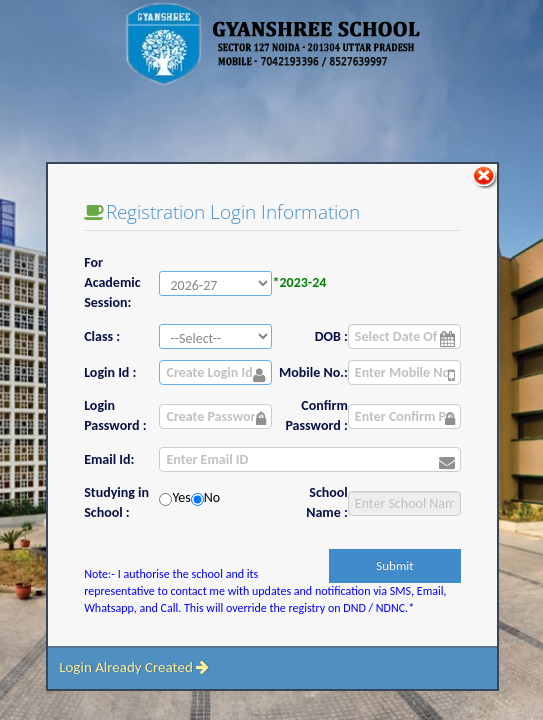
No (212, 497)
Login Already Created (134, 667)
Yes (181, 497)
